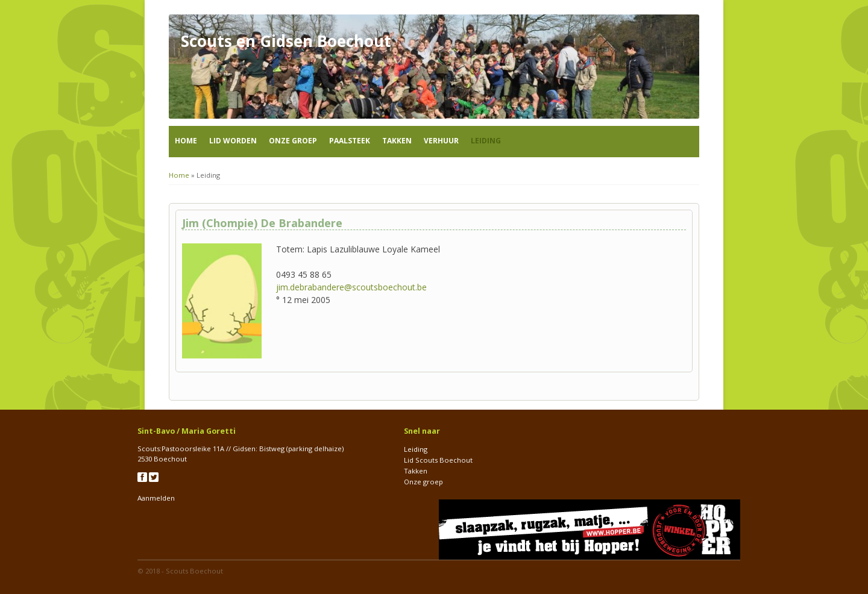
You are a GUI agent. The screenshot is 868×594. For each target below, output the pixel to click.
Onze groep (293, 141)
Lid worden (233, 141)
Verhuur (441, 141)
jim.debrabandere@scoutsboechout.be (351, 287)
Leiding (486, 141)
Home (186, 141)
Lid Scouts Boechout (438, 460)
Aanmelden (156, 498)
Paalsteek (350, 141)
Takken (397, 141)
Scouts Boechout (194, 571)
